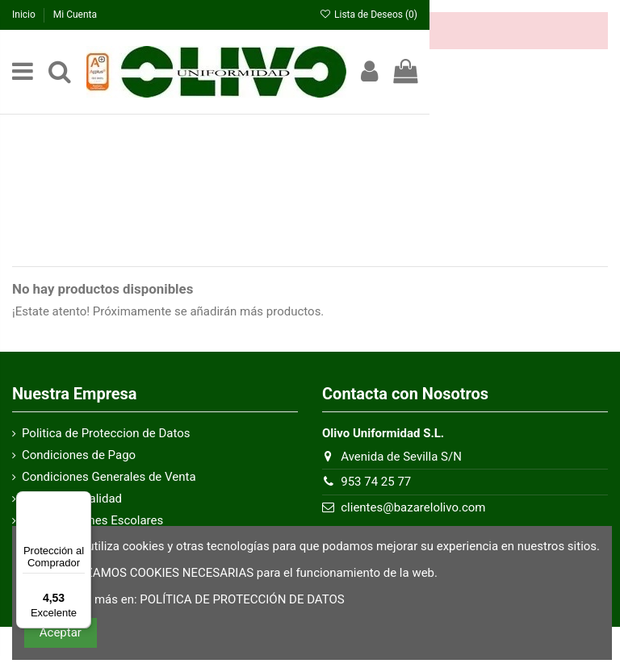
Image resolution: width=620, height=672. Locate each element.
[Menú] (82, 501)
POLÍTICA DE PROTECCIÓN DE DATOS (242, 599)
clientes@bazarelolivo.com (413, 507)
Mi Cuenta (75, 15)
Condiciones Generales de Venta (109, 477)
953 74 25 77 (376, 482)
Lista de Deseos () (369, 15)
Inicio (25, 15)
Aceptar (61, 632)
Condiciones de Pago (79, 455)
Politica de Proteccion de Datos (106, 433)
